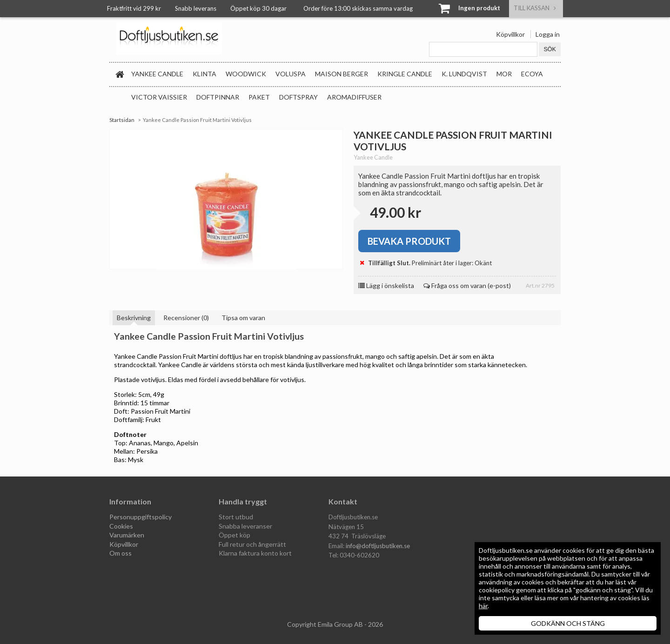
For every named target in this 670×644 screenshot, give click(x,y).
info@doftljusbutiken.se (378, 546)
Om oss (121, 553)
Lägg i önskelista (386, 285)
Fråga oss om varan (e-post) (467, 285)
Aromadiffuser (354, 97)
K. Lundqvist (464, 74)
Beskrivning (134, 318)
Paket (259, 97)
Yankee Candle (157, 74)
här (483, 606)
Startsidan (122, 120)
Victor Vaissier (159, 97)
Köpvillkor (510, 34)
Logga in (548, 34)
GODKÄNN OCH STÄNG (568, 623)
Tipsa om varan (243, 318)
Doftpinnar (218, 97)
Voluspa (291, 74)
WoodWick (246, 74)
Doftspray (298, 97)
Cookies (121, 526)
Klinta (204, 74)
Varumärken (127, 535)
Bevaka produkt (409, 241)
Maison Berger (342, 74)
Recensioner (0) (186, 318)
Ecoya (532, 74)
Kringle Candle (405, 74)
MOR (504, 74)
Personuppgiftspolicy (141, 517)
